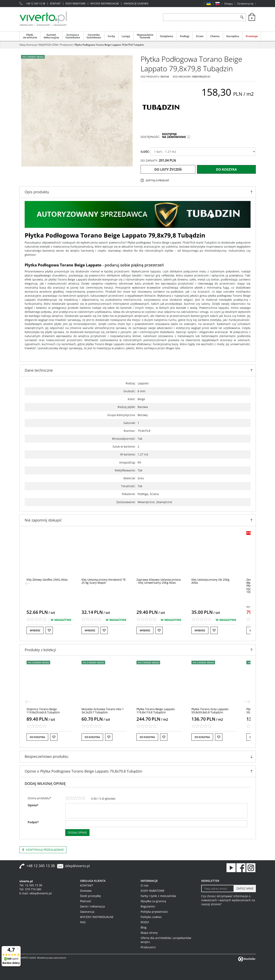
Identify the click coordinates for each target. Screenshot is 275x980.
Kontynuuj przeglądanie (43, 850)
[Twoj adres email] (218, 889)
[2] (71, 798)
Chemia (215, 36)
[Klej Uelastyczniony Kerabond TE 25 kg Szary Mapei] (110, 581)
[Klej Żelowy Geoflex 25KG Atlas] (53, 580)
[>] (248, 584)
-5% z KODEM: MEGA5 (33, 57)
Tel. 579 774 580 (30, 889)
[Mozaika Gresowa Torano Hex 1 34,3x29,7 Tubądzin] (109, 711)
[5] (83, 798)
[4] (79, 798)
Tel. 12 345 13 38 (31, 885)
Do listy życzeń (168, 169)
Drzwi (200, 36)
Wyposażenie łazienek (145, 36)
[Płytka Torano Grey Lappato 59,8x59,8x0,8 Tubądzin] (216, 711)
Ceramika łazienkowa (94, 36)
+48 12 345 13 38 (36, 4)
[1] (67, 798)
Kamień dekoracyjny (51, 36)
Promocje (252, 36)
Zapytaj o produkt (158, 180)
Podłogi (185, 36)
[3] (75, 798)
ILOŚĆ (145, 152)
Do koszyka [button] (44, 737)
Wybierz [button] (41, 630)
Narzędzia (233, 36)
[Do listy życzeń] (55, 630)
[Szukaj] (242, 17)
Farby (111, 36)
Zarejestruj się (245, 4)
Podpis (33, 822)
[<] (28, 584)
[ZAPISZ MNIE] (245, 889)
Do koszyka (226, 169)
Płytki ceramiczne (30, 36)
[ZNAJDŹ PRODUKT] (201, 17)
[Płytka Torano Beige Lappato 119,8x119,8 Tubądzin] (162, 711)
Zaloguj (228, 4)
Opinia (33, 805)
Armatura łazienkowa (73, 36)
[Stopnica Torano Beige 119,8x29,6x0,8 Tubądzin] (49, 711)
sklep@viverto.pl (77, 866)
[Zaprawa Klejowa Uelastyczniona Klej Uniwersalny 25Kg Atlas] (165, 581)
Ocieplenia (166, 36)
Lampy (126, 36)
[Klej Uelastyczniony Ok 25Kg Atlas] (217, 581)
